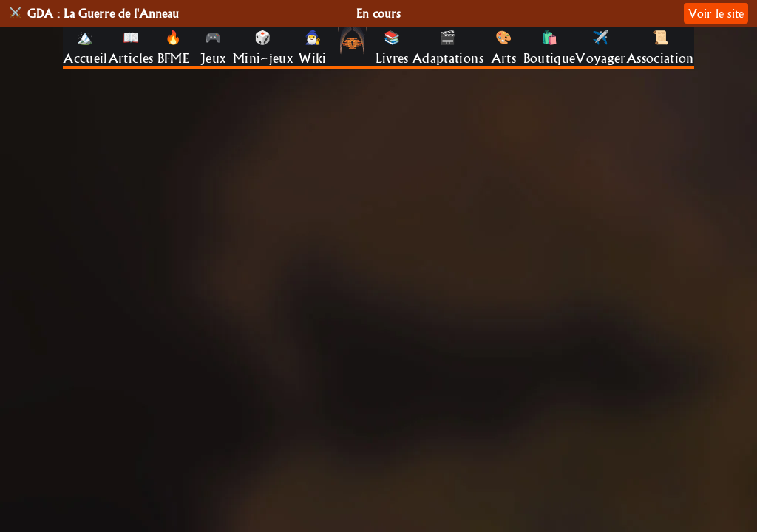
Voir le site (716, 13)
